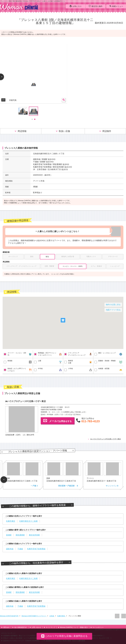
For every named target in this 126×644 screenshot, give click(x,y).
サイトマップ (50, 627)
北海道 (52, 616)
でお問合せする (57, 421)
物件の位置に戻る (113, 305)
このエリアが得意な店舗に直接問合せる (64, 636)
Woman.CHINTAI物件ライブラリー (34, 616)
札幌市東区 (61, 616)
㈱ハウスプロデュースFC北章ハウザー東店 (106, 439)
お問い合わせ (35, 627)
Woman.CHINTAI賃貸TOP (9, 616)
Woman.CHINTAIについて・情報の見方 (73, 627)
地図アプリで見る (113, 310)
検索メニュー (116, 6)
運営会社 (5, 627)
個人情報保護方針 (20, 627)
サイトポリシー (97, 627)
